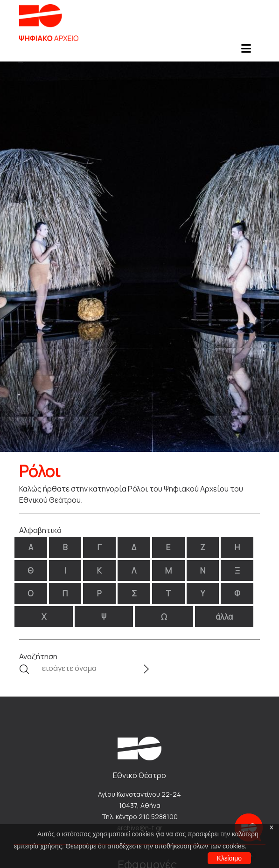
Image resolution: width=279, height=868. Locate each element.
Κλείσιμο (229, 858)
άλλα (224, 617)
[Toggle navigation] (246, 51)
